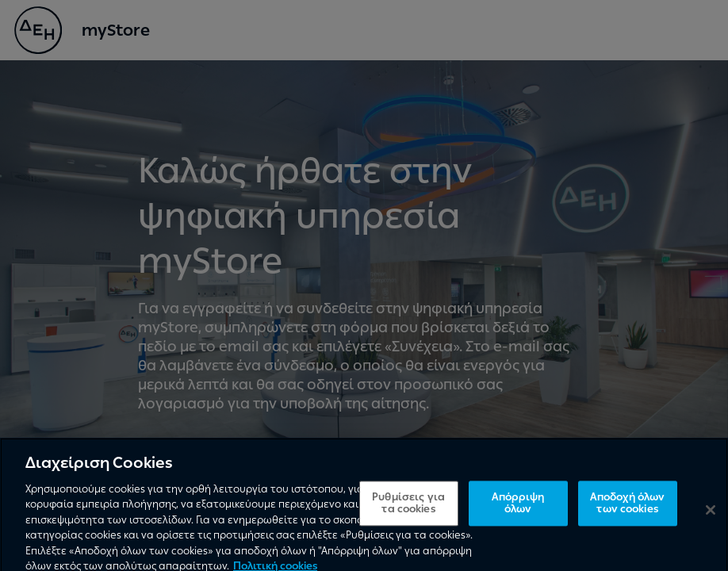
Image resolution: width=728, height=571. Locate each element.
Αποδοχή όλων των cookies (628, 510)
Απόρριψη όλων (518, 510)
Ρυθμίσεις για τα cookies (408, 510)
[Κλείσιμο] (711, 515)
